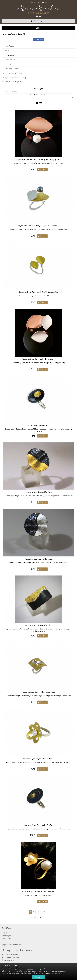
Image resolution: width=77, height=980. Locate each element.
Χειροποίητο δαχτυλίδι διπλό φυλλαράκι (39, 292)
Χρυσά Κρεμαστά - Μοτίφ (13, 73)
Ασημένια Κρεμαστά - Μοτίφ (15, 78)
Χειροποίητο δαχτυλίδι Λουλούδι (39, 759)
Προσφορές (6, 936)
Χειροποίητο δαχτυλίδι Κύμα (39, 492)
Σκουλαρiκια (10, 60)
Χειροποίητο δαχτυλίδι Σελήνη (39, 825)
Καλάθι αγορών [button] (38, 21)
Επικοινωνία (6, 939)
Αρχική (4, 933)
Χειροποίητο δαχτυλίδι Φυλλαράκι (39, 359)
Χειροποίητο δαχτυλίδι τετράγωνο (38, 692)
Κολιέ (7, 51)
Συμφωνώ (38, 977)
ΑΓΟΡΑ (42, 170)
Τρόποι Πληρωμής (10, 955)
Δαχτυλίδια (9, 55)
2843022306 (35, 3)
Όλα (45, 912)
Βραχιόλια (9, 64)
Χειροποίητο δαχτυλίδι (39, 425)
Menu (45, 28)
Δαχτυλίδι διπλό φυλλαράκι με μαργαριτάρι (38, 226)
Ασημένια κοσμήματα (13, 82)
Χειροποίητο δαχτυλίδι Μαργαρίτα (38, 892)
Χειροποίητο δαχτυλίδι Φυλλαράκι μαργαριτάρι (38, 160)
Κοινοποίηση (39, 39)
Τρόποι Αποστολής (10, 957)
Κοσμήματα (10, 46)
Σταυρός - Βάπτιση (13, 69)
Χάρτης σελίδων (9, 960)
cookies (30, 969)
